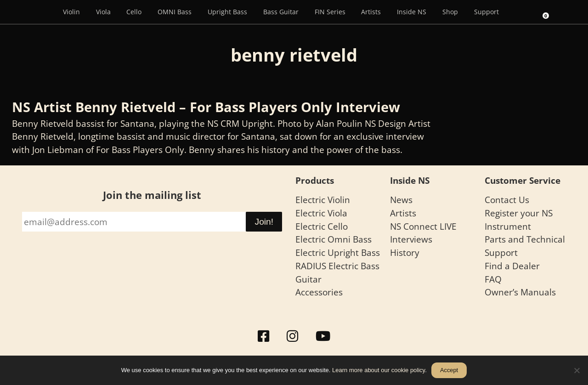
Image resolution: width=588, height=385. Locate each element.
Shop (450, 12)
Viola (103, 12)
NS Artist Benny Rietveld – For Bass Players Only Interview (206, 107)
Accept (449, 370)
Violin (71, 12)
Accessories (319, 292)
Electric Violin (323, 200)
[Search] (519, 12)
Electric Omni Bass (334, 239)
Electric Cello (322, 226)
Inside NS (412, 12)
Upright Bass (227, 12)
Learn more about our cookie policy (379, 370)
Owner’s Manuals (520, 292)
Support (486, 12)
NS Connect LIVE (423, 226)
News (401, 200)
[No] (577, 370)
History (405, 252)
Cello (134, 12)
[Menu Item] (42, 12)
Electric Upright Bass (338, 252)
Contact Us (507, 200)
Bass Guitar (281, 12)
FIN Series (330, 12)
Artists (371, 12)
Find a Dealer (512, 266)
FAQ (493, 279)
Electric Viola (321, 213)
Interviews (411, 239)
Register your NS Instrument (519, 220)
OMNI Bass (175, 12)
